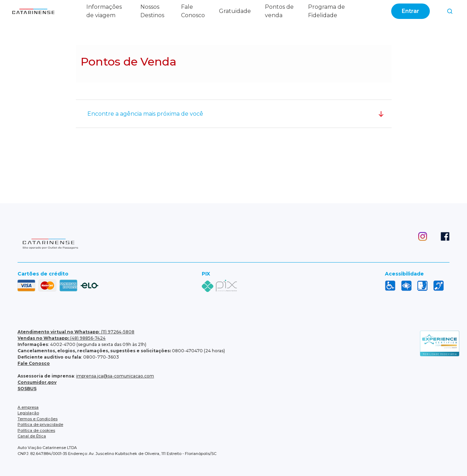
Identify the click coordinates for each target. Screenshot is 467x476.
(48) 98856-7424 (62, 338)
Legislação (28, 413)
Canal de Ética (32, 436)
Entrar (411, 11)
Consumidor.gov (37, 382)
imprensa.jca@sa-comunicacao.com (115, 376)
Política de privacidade (40, 424)
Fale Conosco (34, 363)
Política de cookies (36, 430)
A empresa (28, 407)
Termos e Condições (38, 419)
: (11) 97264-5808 (76, 332)
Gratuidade (235, 11)
